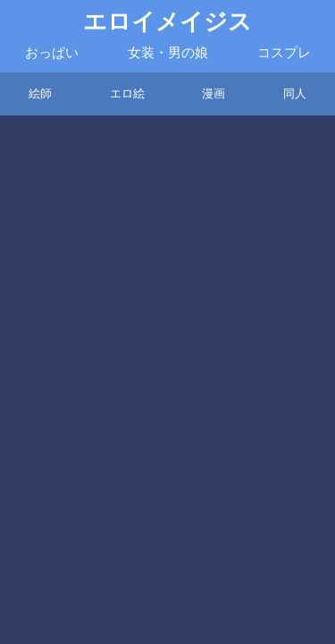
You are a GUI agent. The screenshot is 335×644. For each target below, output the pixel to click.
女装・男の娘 (168, 53)
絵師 (40, 93)
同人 (295, 93)
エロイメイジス (167, 22)
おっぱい (52, 53)
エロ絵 (127, 93)
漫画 (214, 93)
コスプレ (284, 53)
